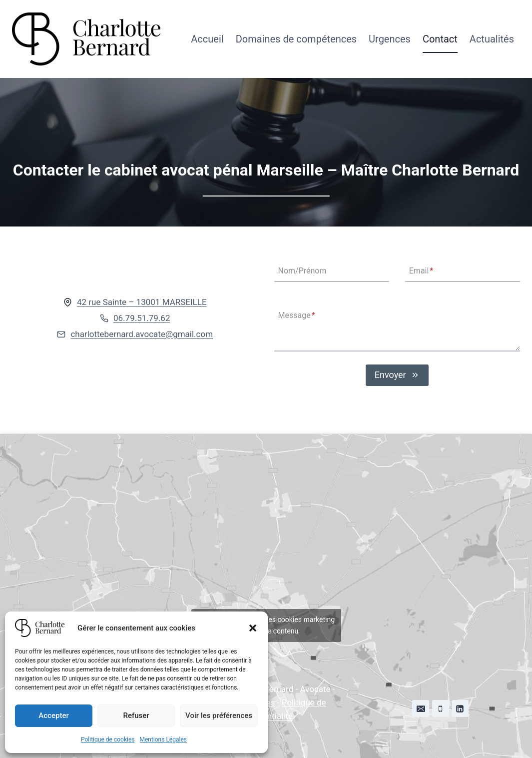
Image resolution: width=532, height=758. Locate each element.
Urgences (390, 39)
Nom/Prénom (302, 271)
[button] (253, 628)
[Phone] (441, 708)
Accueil (207, 39)
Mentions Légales (163, 739)
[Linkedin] (460, 708)
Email (421, 271)
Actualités (492, 39)
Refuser (136, 715)
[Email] (421, 708)
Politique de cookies (108, 739)
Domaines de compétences (296, 39)
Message (297, 315)
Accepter (53, 715)
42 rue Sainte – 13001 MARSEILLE (142, 302)
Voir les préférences (219, 715)
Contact (440, 39)
